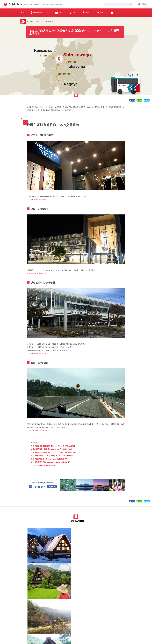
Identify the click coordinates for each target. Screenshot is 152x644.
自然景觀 (39, 559)
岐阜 (34, 559)
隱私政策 (94, 612)
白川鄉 (30, 559)
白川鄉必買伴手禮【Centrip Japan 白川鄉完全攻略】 (52, 462)
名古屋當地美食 (40, 597)
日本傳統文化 (109, 599)
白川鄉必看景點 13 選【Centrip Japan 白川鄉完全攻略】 (53, 456)
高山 (107, 597)
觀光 (87, 597)
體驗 (103, 599)
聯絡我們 (106, 612)
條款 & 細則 (81, 612)
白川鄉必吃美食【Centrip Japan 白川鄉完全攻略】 (51, 459)
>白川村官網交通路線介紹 (38, 431)
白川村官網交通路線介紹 (38, 200)
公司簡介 (60, 612)
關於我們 (48, 612)
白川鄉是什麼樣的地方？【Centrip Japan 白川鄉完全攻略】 (54, 446)
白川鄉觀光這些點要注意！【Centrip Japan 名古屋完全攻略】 (55, 452)
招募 (70, 612)
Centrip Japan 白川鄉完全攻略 (44, 466)
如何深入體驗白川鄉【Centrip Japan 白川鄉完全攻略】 (53, 449)
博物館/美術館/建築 (118, 597)
